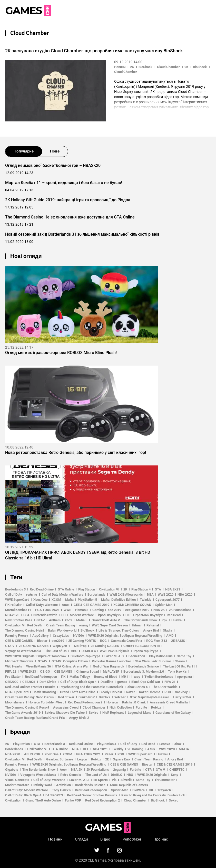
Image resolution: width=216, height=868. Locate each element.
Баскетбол (137, 656)
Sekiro (94, 713)
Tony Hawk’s (177, 671)
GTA (158, 589)
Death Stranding (44, 692)
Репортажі (132, 839)
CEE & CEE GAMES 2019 (91, 605)
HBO (74, 651)
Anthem (55, 620)
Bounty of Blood (106, 677)
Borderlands (96, 594)
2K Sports (101, 780)
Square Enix (122, 759)
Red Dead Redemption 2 (85, 702)
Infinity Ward (43, 785)
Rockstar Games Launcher (111, 661)
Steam (180, 661)
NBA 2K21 (173, 589)
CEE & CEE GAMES (19, 641)
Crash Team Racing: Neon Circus (30, 697)
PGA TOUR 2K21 (47, 610)
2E (107, 759)
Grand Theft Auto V (106, 620)
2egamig (119, 770)
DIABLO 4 (89, 651)
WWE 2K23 (28, 671)
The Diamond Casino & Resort (27, 707)
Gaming (98, 610)
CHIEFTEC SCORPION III (142, 646)
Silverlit (126, 780)
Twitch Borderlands (159, 677)
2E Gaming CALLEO (105, 646)
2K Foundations (180, 610)
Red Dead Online (42, 589)
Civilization (13, 800)
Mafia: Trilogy (80, 677)
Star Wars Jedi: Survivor (153, 661)
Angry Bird (151, 630)
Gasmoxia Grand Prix (126, 641)
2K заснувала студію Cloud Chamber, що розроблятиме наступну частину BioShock (94, 51)
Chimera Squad (87, 671)
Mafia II (82, 620)
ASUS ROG (32, 754)
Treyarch (164, 790)
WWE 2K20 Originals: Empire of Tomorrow (36, 656)
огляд (83, 625)
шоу (137, 677)
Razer (131, 692)
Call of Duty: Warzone (42, 605)
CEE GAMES (63, 671)
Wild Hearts (14, 666)
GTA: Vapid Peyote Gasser (149, 697)
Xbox (68, 620)
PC (63, 615)
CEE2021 (29, 682)
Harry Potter (182, 697)
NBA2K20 (12, 615)
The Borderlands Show (141, 620)
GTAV (41, 620)
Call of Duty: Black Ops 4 (78, 682)
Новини (120, 67)
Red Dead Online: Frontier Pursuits (30, 687)
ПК (63, 677)
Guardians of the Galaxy (173, 713)
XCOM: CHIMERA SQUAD (132, 605)
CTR (148, 770)
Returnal (153, 625)
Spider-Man (164, 605)
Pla (114, 780)
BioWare (139, 790)
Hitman (137, 625)
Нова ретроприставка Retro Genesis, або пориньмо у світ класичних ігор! (76, 452)
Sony (175, 775)
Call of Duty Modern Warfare (62, 594)
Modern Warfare (82, 615)
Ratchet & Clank (134, 702)
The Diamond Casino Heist (24, 630)
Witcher (120, 697)
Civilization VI (109, 589)
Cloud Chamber (168, 67)
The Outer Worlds (165, 687)
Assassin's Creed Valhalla (169, 702)
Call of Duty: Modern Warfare (27, 790)
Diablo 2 (105, 697)
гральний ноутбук (149, 615)
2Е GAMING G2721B (34, 646)
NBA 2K (159, 610)
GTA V (10, 646)
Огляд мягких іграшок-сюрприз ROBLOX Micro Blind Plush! (61, 353)
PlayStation (87, 589)
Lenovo (165, 744)
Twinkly (146, 600)
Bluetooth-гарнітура (85, 656)
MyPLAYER (111, 671)
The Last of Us (56, 651)
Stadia (168, 630)
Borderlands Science (144, 666)
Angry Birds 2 (79, 718)
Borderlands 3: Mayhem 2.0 (144, 671)
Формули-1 (61, 646)
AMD (170, 636)
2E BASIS (178, 641)
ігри (164, 620)
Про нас (161, 839)
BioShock (145, 67)
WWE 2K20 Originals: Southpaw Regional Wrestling (125, 636)
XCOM (56, 600)
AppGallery (41, 636)
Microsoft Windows (19, 661)
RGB (168, 692)
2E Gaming (135, 749)
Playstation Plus (161, 656)
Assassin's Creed (66, 707)
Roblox (156, 707)
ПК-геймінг (13, 605)
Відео (105, 839)
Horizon (112, 702)
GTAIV (43, 661)
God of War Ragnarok (109, 666)
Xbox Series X (138, 687)
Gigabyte (12, 770)
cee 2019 (114, 610)
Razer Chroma (150, 692)
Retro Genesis (71, 775)
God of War (66, 697)
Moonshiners (15, 702)
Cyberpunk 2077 (168, 600)
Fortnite (141, 707)
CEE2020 (12, 682)
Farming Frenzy (17, 636)
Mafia (69, 600)
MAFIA (184, 749)
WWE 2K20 (166, 594)
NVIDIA (79, 636)
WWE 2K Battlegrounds (126, 594)
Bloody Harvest (111, 692)
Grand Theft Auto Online (78, 692)
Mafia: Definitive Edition (118, 600)
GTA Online (66, 589)
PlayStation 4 (141, 589)
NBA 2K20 (185, 594)
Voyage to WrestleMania (23, 651)
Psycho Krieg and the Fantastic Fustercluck (91, 687)
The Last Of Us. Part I (179, 666)
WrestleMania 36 (38, 666)
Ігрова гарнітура (146, 651)
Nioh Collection (121, 707)
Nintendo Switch (45, 615)
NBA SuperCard (17, 692)
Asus (66, 605)
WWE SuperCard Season (110, 625)
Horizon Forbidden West (46, 702)
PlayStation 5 (87, 600)
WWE (67, 610)
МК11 (126, 677)
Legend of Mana (140, 713)
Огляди (81, 839)
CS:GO (45, 671)
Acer (63, 770)
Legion (82, 759)
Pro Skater (13, 677)
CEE (128, 615)
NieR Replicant (113, 713)
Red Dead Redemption (41, 677)
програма (185, 677)
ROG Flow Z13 (157, 641)
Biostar (42, 641)
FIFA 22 (11, 671)
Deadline (107, 682)
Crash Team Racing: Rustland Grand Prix (35, 718)
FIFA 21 (170, 682)
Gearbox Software (60, 759)
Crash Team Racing (61, 625)
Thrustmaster (165, 780)
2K (132, 67)
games (122, 682)
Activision (63, 785)
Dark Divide (48, 682)
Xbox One (40, 600)
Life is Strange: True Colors (119, 630)
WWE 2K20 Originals (115, 651)
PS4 (26, 615)
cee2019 (58, 641)
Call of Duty (14, 594)
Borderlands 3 (15, 589)
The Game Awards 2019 (23, 713)
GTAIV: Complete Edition (70, 661)
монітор (80, 646)
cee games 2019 (137, 610)
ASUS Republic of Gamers (129, 785)
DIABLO (117, 775)
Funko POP (87, 697)
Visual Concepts (17, 780)
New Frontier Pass (19, 620)
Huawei (177, 620)
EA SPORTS (54, 795)
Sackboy (181, 692)
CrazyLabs (61, 636)
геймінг (32, 594)
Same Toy (184, 656)
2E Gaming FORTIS (82, 641)
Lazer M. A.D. (114, 656)
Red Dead (174, 615)
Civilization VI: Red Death (24, 625)
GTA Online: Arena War (72, 666)
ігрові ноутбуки (110, 615)
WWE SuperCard (17, 600)
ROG (103, 641)
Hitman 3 (82, 610)
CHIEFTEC (177, 770)
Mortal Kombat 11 (18, 610)
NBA (150, 594)
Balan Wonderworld (62, 630)
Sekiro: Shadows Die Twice (65, 713)
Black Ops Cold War (146, 682)
